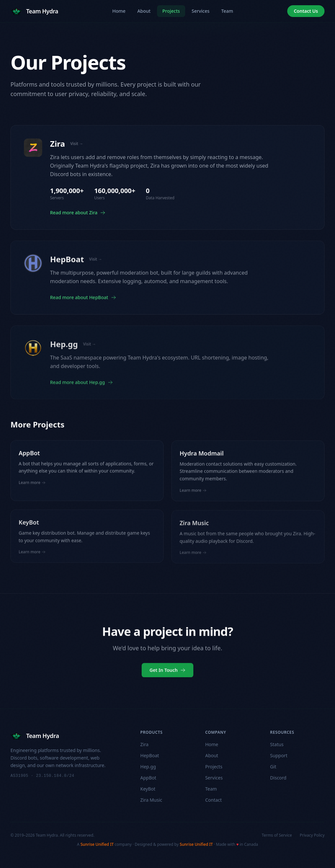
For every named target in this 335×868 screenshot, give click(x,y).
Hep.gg (148, 767)
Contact (213, 800)
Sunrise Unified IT (97, 844)
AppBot (148, 778)
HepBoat (150, 755)
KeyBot (148, 789)
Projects (171, 11)
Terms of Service (277, 835)
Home (119, 11)
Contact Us (306, 11)
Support (279, 755)
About (144, 11)
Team (227, 11)
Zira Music (151, 800)
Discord (278, 778)
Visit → (77, 144)
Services (201, 11)
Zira (144, 744)
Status (277, 744)
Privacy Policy (312, 835)
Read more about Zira (78, 213)
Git (273, 767)
